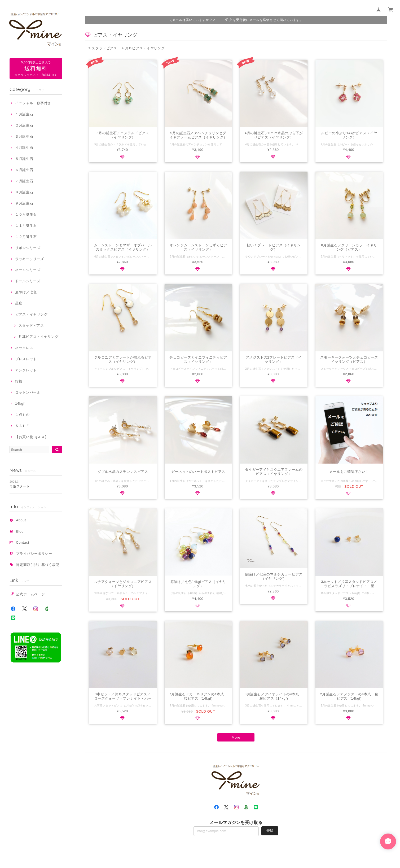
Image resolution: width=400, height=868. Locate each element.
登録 (270, 831)
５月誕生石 (24, 159)
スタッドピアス (31, 326)
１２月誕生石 (26, 237)
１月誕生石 (24, 114)
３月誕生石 (24, 136)
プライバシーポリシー (34, 554)
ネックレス (24, 348)
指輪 (19, 381)
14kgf (20, 404)
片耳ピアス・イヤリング (38, 337)
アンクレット (26, 370)
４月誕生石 (24, 148)
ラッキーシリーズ (30, 259)
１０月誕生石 (26, 214)
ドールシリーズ (28, 281)
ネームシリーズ (28, 270)
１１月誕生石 (26, 226)
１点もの (22, 415)
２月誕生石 (24, 125)
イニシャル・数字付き (33, 103)
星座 (19, 303)
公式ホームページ (30, 594)
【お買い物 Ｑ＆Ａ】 (32, 437)
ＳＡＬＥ (22, 426)
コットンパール (28, 392)
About (21, 520)
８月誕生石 (24, 192)
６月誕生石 (24, 170)
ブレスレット (26, 359)
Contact (23, 542)
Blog (20, 531)
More (236, 738)
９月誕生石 (24, 203)
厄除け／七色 (26, 292)
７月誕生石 (24, 181)
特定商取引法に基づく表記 (38, 565)
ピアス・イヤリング (31, 314)
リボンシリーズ (28, 248)
